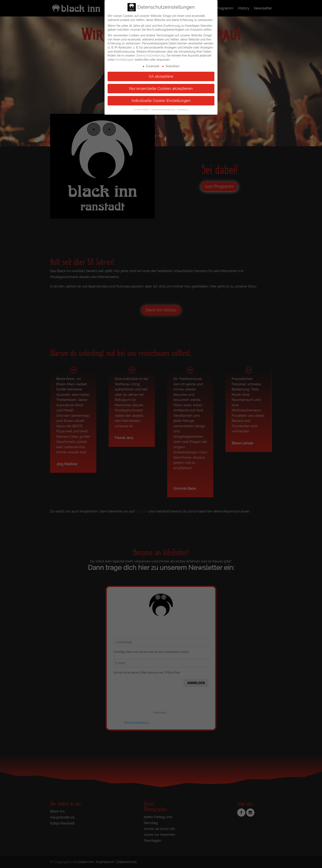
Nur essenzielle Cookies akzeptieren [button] (161, 88)
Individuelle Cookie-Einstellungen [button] (161, 100)
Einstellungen (125, 59)
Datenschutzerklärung (150, 55)
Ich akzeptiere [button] (161, 76)
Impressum (183, 109)
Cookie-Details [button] (141, 109)
